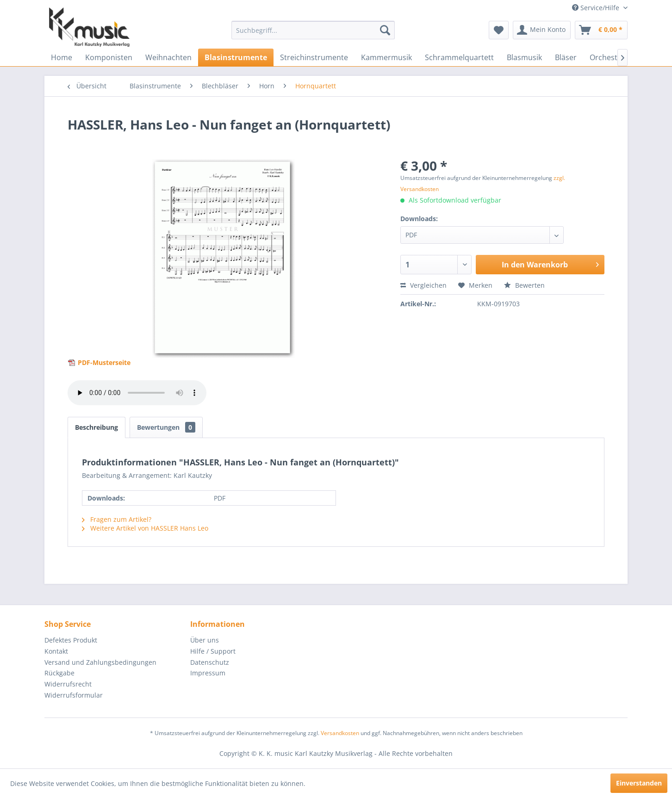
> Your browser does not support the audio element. (137, 393)
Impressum (208, 673)
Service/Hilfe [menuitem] (597, 8)
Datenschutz (210, 662)
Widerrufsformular (74, 695)
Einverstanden (639, 783)
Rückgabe (59, 673)
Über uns (205, 640)
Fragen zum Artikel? (117, 519)
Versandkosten (340, 733)
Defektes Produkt (71, 640)
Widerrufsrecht (68, 684)
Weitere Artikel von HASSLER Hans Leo (145, 528)
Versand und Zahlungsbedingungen (100, 662)
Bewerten (524, 285)
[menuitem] (313, 30)
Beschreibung (96, 427)
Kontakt (56, 651)
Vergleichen (423, 285)
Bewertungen (166, 427)
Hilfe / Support (213, 651)
